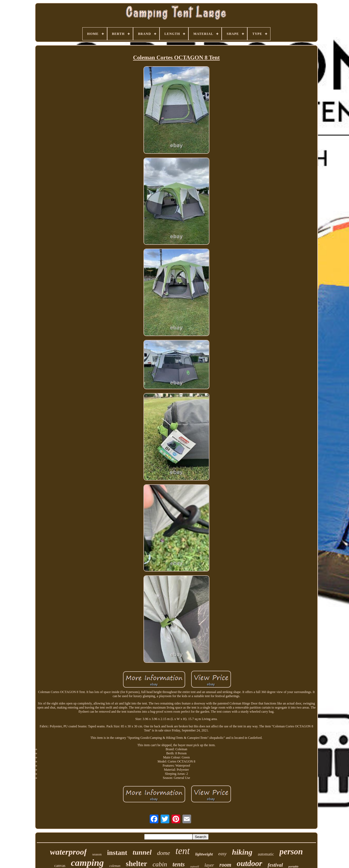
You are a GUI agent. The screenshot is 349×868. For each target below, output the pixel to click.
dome (164, 853)
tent (183, 851)
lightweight (204, 854)
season (97, 854)
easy (222, 854)
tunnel (142, 852)
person (291, 852)
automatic (266, 854)
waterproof (68, 852)
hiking (242, 852)
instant (117, 853)
